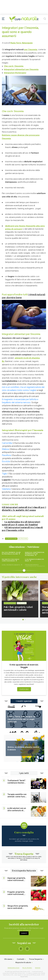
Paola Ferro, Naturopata (21, 43)
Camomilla (7, 443)
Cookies (38, 968)
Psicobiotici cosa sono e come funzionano (10, 560)
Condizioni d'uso (14, 968)
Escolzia (6, 461)
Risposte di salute (23, 962)
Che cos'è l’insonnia (14, 66)
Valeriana (6, 489)
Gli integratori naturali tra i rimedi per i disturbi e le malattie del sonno (24, 509)
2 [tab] (25, 620)
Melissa (5, 449)
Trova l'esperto (36, 959)
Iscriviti (24, 933)
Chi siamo (8, 959)
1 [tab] (23, 620)
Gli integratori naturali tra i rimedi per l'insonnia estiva (22, 529)
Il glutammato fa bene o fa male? (34, 560)
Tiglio (5, 474)
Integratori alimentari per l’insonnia (21, 69)
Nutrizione (23, 539)
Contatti (21, 959)
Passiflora (6, 455)
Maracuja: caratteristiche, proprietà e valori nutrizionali (35, 554)
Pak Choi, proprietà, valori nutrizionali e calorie (11, 553)
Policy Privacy (27, 968)
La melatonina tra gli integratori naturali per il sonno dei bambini (21, 523)
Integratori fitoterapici (15, 73)
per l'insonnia (31, 50)
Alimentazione (11, 539)
